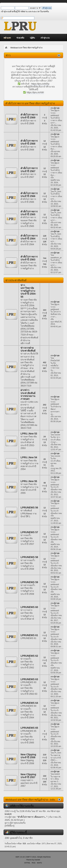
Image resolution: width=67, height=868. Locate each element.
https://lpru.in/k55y (40, 84)
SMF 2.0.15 (20, 857)
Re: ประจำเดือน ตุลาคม (55, 461)
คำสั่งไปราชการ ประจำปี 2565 (29, 213)
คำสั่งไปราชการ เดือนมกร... (56, 196)
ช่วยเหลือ (20, 38)
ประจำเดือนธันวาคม (56, 488)
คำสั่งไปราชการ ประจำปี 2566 (29, 195)
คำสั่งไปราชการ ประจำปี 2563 (29, 258)
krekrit (57, 774)
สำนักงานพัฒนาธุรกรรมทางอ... (56, 410)
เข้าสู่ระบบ (45, 38)
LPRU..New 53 (29, 434)
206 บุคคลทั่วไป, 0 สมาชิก (19, 838)
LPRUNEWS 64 (29, 703)
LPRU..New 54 (29, 457)
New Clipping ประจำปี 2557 (28, 776)
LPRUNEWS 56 (29, 508)
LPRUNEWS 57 (29, 532)
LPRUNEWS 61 (29, 635)
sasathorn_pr (56, 258)
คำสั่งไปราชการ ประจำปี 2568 (29, 142)
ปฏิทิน (32, 38)
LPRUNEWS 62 (29, 656)
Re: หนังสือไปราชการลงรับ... (55, 367)
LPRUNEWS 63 (29, 679)
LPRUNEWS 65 (29, 728)
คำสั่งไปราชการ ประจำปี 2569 (29, 116)
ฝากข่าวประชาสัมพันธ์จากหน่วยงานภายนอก (28, 395)
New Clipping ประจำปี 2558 (28, 756)
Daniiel (37, 860)
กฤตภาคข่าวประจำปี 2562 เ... (56, 758)
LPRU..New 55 (29, 481)
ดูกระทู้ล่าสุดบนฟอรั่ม (15, 823)
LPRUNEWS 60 (29, 607)
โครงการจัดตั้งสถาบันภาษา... (56, 314)
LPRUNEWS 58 (29, 557)
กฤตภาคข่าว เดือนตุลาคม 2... (55, 779)
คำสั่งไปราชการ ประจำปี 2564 (29, 237)
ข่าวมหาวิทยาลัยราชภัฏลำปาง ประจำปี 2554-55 (28, 291)
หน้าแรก (7, 38)
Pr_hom (58, 191)
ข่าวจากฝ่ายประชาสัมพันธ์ (28, 349)
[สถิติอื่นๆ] (9, 826)
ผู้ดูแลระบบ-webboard (55, 113)
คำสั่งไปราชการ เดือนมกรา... (56, 120)
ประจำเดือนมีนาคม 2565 (56, 736)
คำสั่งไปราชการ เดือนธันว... (56, 146)
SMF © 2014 (31, 857)
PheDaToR (55, 360)
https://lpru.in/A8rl (35, 92)
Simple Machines (44, 857)
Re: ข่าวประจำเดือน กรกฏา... (55, 440)
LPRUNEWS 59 (29, 582)
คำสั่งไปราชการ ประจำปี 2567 (29, 170)
